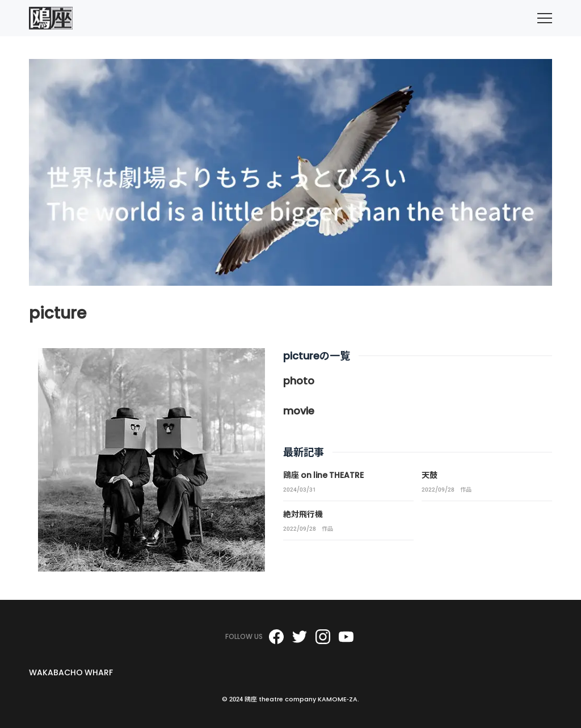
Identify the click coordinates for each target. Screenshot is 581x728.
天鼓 (430, 475)
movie (299, 411)
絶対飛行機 (303, 514)
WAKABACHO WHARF (71, 672)
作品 (466, 490)
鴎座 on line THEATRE (323, 475)
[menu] (545, 18)
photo (299, 381)
